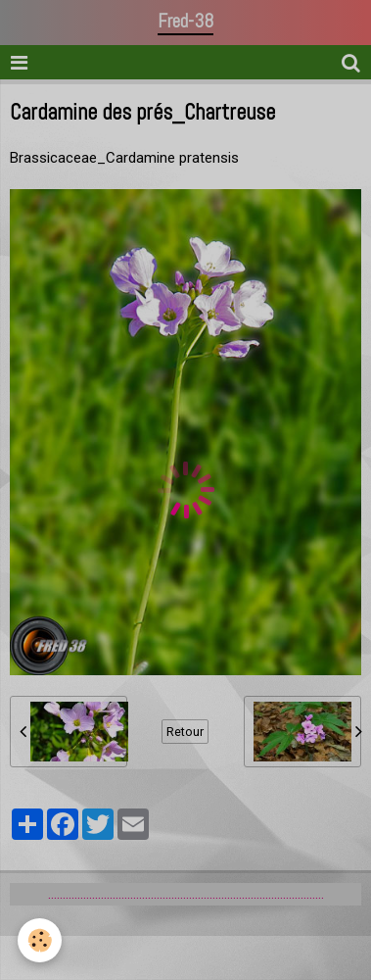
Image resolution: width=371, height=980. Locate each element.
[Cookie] (40, 940)
